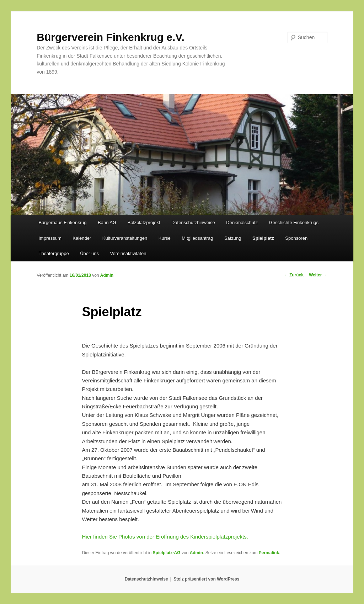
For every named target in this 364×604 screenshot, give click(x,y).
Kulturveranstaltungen (125, 238)
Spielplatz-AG (167, 553)
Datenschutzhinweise (193, 222)
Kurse (165, 238)
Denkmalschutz (242, 222)
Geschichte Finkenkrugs (294, 222)
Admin (107, 275)
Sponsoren (296, 238)
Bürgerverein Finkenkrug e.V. (111, 37)
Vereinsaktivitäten (128, 253)
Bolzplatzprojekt (144, 222)
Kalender (82, 238)
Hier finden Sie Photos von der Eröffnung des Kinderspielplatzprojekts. (165, 537)
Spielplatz (263, 238)
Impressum (50, 238)
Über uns (89, 253)
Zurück (294, 275)
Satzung (233, 238)
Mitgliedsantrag (197, 238)
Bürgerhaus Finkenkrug (62, 222)
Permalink (269, 553)
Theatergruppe (53, 253)
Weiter (318, 275)
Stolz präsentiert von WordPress (206, 579)
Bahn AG (107, 222)
